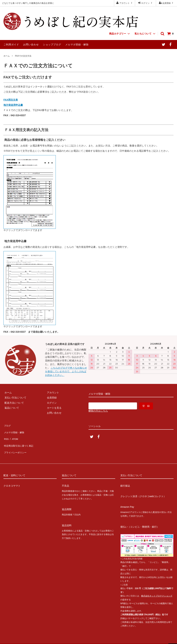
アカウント (125, 3)
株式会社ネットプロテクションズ (157, 588)
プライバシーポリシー (16, 445)
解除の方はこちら (98, 411)
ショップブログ (52, 45)
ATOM (14, 435)
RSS (6, 435)
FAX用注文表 (11, 100)
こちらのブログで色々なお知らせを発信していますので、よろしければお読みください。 (66, 371)
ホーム (7, 56)
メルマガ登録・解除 (77, 45)
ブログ (7, 425)
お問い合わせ (31, 45)
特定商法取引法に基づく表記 (19, 440)
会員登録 (167, 3)
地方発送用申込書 (13, 105)
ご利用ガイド (11, 45)
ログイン (146, 3)
